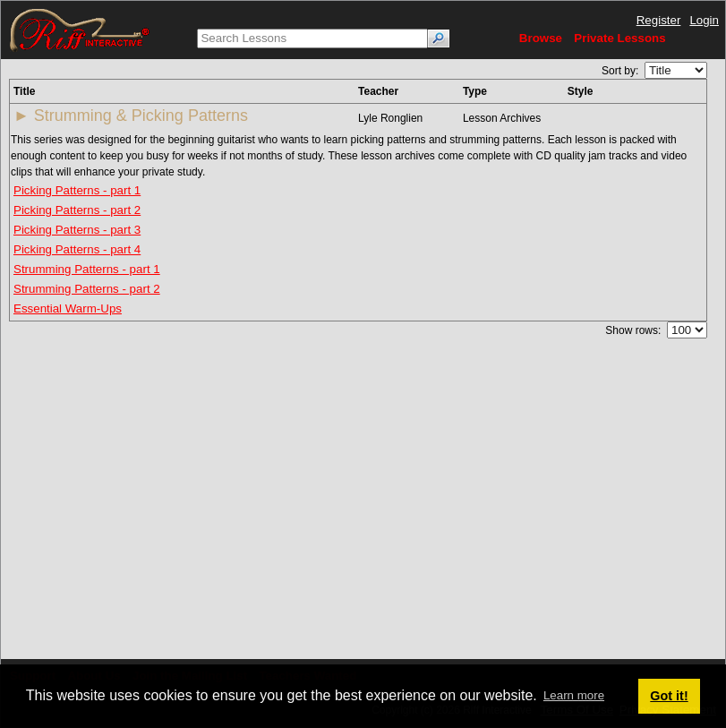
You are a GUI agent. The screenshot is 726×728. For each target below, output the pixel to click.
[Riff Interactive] (80, 29)
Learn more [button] (574, 695)
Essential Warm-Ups (68, 308)
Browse (541, 38)
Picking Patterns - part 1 (77, 190)
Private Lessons (619, 38)
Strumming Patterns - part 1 (87, 269)
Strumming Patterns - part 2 (87, 289)
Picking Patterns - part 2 (77, 210)
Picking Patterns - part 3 (77, 230)
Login (704, 20)
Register (659, 20)
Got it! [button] (669, 696)
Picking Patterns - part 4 (77, 249)
